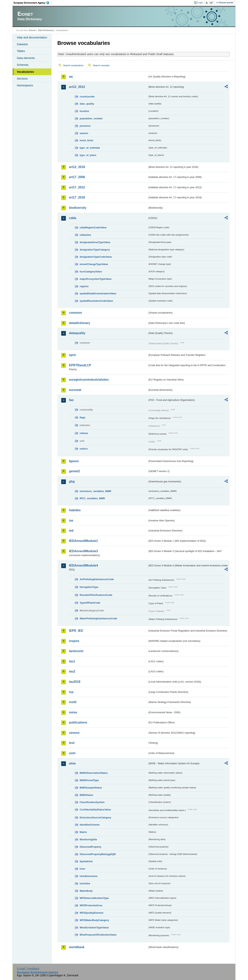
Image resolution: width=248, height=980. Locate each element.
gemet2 (74, 471)
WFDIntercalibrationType (94, 898)
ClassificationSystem (92, 802)
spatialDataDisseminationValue (98, 293)
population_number (91, 118)
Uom (82, 869)
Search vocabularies (73, 65)
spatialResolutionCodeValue (96, 301)
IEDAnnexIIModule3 (83, 551)
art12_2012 (77, 87)
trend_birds (86, 140)
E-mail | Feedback (28, 969)
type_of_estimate (90, 148)
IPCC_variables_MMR (92, 498)
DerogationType (89, 587)
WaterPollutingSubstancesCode (98, 618)
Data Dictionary (46, 30)
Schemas (23, 65)
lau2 (72, 671)
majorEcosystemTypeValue (96, 279)
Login (200, 3)
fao (71, 400)
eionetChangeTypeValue (94, 264)
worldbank (77, 947)
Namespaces (25, 85)
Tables (21, 51)
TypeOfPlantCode (90, 603)
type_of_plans (88, 155)
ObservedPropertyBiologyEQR (98, 854)
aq (71, 77)
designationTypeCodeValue (96, 257)
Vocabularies (25, 72)
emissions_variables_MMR (95, 491)
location (84, 111)
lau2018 (75, 682)
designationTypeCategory (95, 250)
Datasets (22, 44)
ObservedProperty (90, 847)
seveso (74, 733)
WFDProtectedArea (91, 905)
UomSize (85, 883)
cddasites (85, 235)
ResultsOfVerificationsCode (96, 595)
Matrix (83, 832)
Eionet (32, 30)
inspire (74, 641)
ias (71, 520)
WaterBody (86, 891)
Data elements (26, 58)
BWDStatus (86, 795)
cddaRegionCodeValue (93, 227)
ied (71, 531)
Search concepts (101, 65)
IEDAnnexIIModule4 (83, 565)
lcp (71, 692)
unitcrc (84, 449)
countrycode (87, 97)
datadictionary (80, 323)
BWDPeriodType (89, 780)
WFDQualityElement (91, 913)
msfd (73, 702)
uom (72, 753)
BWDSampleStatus (91, 788)
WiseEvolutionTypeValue (94, 928)
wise (72, 763)
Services (22, 79)
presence (85, 126)
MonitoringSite (88, 839)
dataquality (77, 333)
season (84, 133)
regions (84, 286)
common (75, 313)
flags (83, 417)
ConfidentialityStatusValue (95, 810)
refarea (84, 433)
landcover (76, 651)
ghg (72, 481)
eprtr (72, 355)
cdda (73, 218)
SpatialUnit (86, 861)
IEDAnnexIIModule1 (83, 541)
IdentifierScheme (90, 825)
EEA (33, 3)
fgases (74, 461)
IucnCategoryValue (91, 272)
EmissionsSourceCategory (95, 818)
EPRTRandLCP (80, 365)
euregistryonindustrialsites (89, 380)
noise (73, 712)
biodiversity (78, 208)
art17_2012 (77, 187)
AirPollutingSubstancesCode (97, 579)
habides (75, 510)
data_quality (87, 104)
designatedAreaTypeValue (95, 242)
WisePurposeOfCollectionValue (98, 935)
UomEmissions (89, 876)
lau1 (72, 661)
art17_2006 (77, 177)
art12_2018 (77, 167)
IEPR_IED (76, 631)
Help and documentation (32, 37)
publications (78, 722)
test (72, 743)
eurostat (75, 390)
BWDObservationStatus (94, 773)
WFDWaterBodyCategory (94, 920)
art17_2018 (77, 197)
